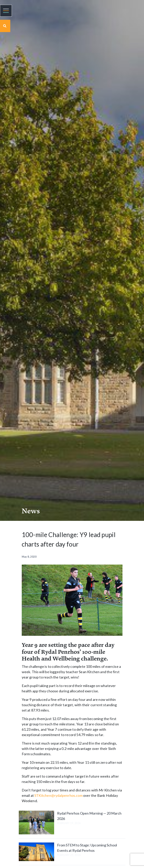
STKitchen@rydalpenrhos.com (58, 795)
